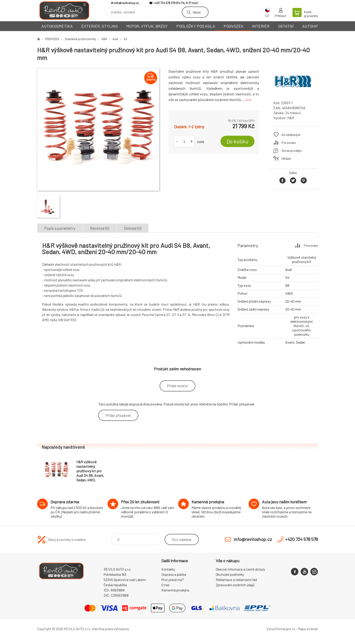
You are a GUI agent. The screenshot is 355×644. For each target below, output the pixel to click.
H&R (104, 39)
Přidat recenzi (177, 386)
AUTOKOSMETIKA (57, 26)
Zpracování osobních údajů (235, 585)
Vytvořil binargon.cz (281, 629)
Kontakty (168, 569)
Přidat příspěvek (118, 415)
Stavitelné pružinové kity (80, 39)
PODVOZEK (234, 26)
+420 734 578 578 (164, 3)
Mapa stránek (308, 629)
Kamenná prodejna (175, 590)
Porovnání (289, 143)
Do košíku (237, 141)
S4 (125, 39)
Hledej (197, 12)
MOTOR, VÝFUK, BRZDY (147, 26)
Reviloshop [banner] (64, 11)
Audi (115, 39)
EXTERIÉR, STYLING (100, 26)
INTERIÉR (261, 26)
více (248, 100)
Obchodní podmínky (230, 574)
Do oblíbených (291, 135)
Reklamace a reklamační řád (236, 580)
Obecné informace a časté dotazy (240, 569)
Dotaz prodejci (292, 151)
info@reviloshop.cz (126, 3)
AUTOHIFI (311, 26)
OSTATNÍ (286, 26)
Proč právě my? (173, 580)
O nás (166, 585)
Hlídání (286, 158)
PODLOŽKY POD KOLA (196, 26)
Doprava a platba (174, 574)
